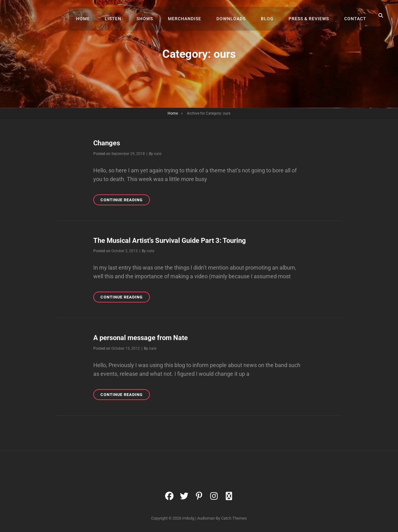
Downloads (236, 16)
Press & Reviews (311, 16)
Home (94, 16)
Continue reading (125, 199)
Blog (271, 16)
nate (158, 153)
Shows (153, 16)
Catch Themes (234, 518)
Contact (356, 16)
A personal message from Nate (141, 338)
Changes (107, 143)
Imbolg (188, 518)
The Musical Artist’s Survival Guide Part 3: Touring (170, 240)
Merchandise (191, 16)
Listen (122, 16)
